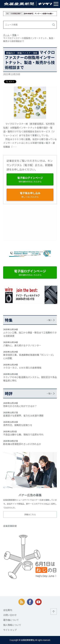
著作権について (11, 620)
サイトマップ (10, 630)
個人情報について (12, 625)
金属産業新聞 (10, 526)
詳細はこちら (30, 514)
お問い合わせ (10, 615)
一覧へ (49, 320)
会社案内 (8, 610)
